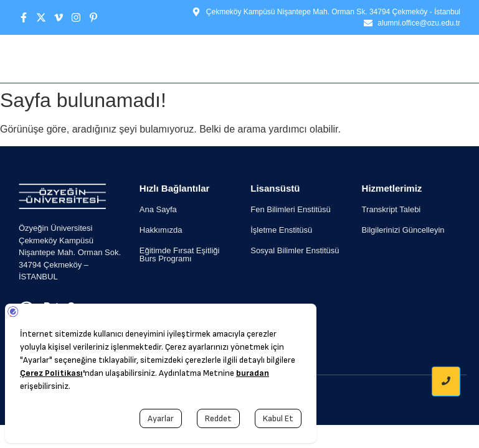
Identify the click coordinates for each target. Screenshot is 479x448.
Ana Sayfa (140, 58)
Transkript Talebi (391, 209)
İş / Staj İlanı (366, 58)
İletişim (435, 58)
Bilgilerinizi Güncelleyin (403, 230)
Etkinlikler (289, 58)
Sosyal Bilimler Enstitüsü (295, 250)
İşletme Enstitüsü (281, 230)
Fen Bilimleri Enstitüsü (291, 209)
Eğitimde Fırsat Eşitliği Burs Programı (180, 254)
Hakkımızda (211, 58)
